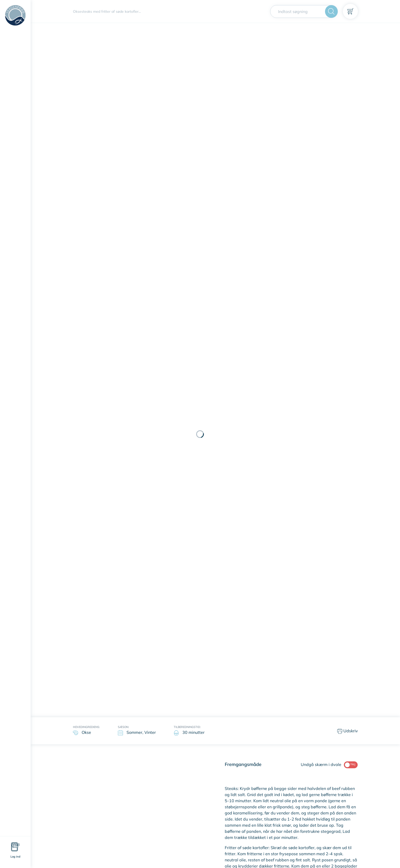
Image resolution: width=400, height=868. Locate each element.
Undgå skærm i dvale (329, 764)
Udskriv (348, 731)
